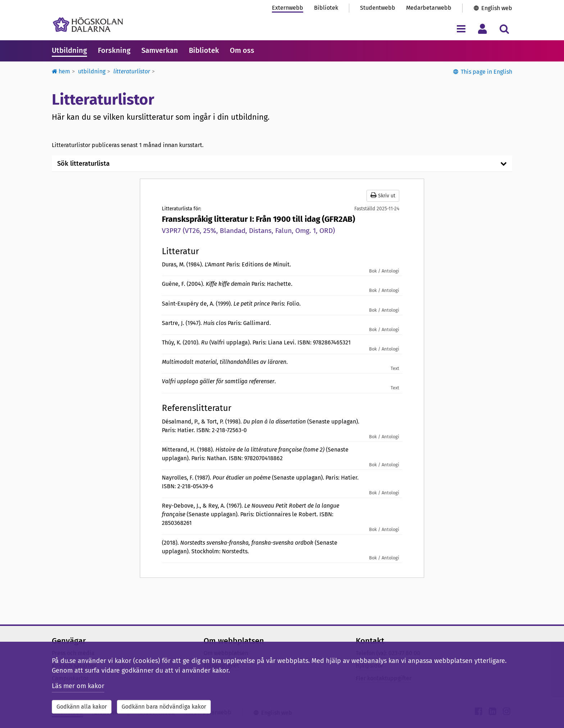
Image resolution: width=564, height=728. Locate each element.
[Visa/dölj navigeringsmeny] (461, 29)
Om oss (242, 50)
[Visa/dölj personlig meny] (483, 29)
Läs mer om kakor (78, 686)
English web (497, 8)
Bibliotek (326, 8)
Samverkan (160, 50)
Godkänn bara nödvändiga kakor (164, 707)
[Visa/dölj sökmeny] (504, 29)
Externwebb (288, 8)
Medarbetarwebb (429, 8)
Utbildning (69, 50)
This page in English (486, 72)
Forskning (114, 50)
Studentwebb (378, 8)
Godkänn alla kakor (82, 707)
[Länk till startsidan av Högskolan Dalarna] (88, 25)
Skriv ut (383, 195)
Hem (61, 71)
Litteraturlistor (132, 71)
